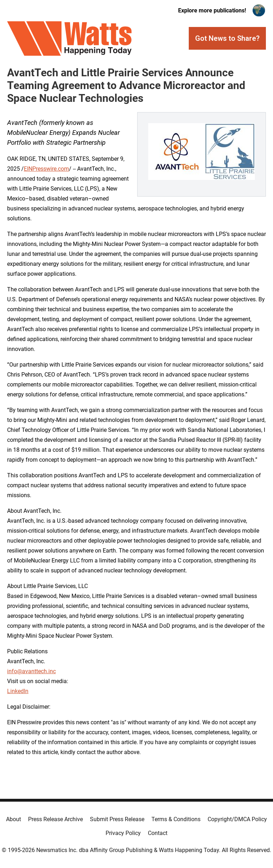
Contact (158, 833)
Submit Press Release (117, 819)
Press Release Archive (55, 819)
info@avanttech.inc (31, 671)
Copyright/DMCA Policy (237, 819)
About (14, 819)
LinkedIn (18, 691)
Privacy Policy (123, 833)
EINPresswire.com (46, 169)
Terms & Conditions (176, 819)
